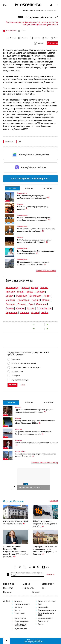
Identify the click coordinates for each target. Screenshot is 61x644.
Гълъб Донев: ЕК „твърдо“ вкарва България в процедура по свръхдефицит (36, 230)
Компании (20, 237)
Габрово (40, 292)
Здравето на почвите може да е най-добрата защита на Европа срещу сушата (34, 411)
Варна (35, 288)
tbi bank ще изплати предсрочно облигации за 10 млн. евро (45, 524)
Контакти (18, 610)
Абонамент (18, 607)
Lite (26, 484)
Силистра (41, 304)
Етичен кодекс (20, 613)
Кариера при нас (20, 618)
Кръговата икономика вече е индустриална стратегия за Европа (36, 252)
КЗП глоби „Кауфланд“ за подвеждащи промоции (33, 208)
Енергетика (19, 429)
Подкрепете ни (43, 621)
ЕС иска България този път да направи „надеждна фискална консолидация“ (34, 219)
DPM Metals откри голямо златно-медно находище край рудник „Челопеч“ (34, 241)
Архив (23, 385)
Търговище (11, 312)
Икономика (9, 584)
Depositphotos (39, 642)
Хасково (24, 312)
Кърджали (21, 296)
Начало (24, 10)
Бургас (25, 288)
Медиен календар (21, 629)
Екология (18, 407)
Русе (31, 304)
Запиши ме (51, 574)
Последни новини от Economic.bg (45, 463)
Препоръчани (47, 188)
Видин (21, 292)
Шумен (35, 312)
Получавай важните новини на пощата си (27, 573)
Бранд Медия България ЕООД (46, 614)
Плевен (46, 300)
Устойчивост (48, 584)
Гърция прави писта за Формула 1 (31, 487)
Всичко (36, 592)
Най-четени (29, 188)
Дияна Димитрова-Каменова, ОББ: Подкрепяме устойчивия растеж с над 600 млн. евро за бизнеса (16, 552)
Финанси (39, 10)
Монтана (10, 300)
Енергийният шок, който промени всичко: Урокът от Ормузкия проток (33, 433)
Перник (36, 300)
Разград (22, 304)
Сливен (10, 308)
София (31, 308)
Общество (8, 588)
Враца (30, 292)
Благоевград (12, 288)
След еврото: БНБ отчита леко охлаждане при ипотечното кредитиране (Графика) (45, 550)
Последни (12, 188)
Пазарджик (23, 300)
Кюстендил (35, 296)
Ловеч (47, 296)
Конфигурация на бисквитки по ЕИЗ (21, 625)
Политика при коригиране (47, 610)
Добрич (10, 296)
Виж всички (54, 501)
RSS (45, 567)
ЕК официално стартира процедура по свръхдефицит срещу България (33, 263)
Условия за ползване (45, 618)
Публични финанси (23, 215)
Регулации (20, 204)
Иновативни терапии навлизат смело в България (37, 444)
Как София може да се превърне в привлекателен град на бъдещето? (33, 197)
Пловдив (10, 304)
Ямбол (45, 312)
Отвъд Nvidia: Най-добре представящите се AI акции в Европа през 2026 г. (35, 422)
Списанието (19, 440)
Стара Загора (44, 308)
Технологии (28, 588)
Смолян (20, 308)
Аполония (9, 142)
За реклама (18, 601)
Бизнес (31, 10)
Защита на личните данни (47, 601)
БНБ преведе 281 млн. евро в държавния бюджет (16, 523)
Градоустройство (22, 193)
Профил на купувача (22, 621)
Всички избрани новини (46, 271)
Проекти (7, 592)
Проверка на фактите (22, 604)
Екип (40, 604)
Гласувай (12, 385)
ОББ (19, 142)
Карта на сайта (43, 607)
